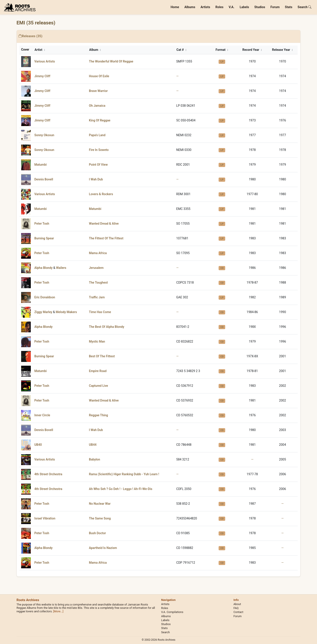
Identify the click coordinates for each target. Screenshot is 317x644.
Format (222, 50)
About (237, 604)
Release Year (283, 50)
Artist (40, 50)
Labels (244, 7)
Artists (205, 7)
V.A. (232, 7)
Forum (275, 7)
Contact (239, 612)
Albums (190, 7)
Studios (260, 7)
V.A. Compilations (172, 612)
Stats (289, 7)
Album (95, 50)
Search (305, 7)
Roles (219, 7)
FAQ (236, 608)
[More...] (58, 611)
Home (175, 7)
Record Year (252, 50)
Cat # (182, 50)
